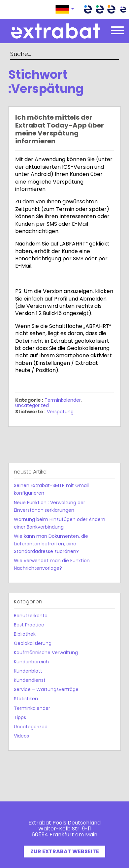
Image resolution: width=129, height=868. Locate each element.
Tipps (20, 717)
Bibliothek (25, 634)
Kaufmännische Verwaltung (46, 652)
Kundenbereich (31, 662)
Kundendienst (30, 680)
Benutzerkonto (31, 616)
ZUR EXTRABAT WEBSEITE (65, 851)
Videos (21, 736)
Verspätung (60, 412)
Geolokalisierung (33, 643)
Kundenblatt (28, 671)
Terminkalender (63, 400)
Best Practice (29, 625)
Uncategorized (32, 405)
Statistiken (26, 699)
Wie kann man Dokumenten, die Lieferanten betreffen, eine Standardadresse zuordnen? (51, 544)
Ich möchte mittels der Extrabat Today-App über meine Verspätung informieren (60, 129)
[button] (65, 9)
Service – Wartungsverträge (46, 689)
